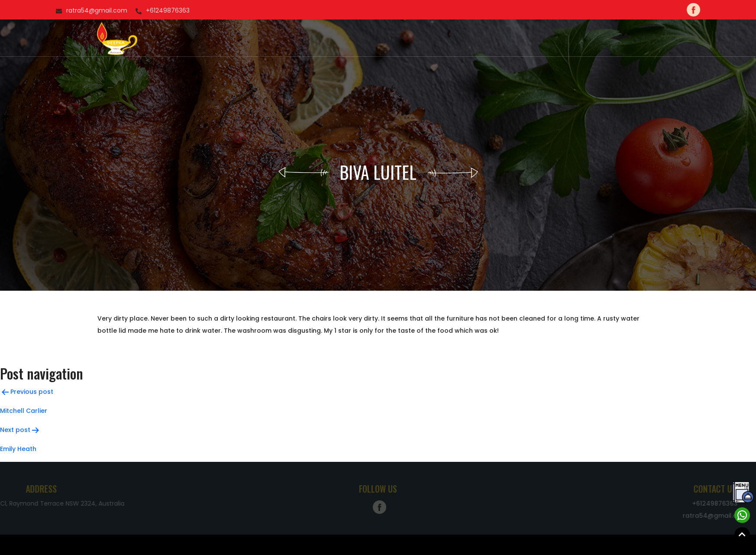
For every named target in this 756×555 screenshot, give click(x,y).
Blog (449, 38)
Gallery (394, 38)
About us (311, 38)
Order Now (354, 38)
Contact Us (487, 38)
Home (278, 38)
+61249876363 (46, 10)
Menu (424, 38)
